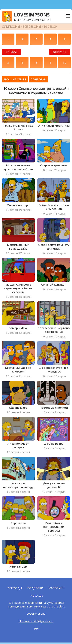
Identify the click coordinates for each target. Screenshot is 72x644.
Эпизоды (15, 588)
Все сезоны (32, 27)
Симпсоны (11, 27)
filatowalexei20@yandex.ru (36, 621)
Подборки (38, 79)
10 (64, 63)
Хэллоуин (57, 588)
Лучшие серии (15, 79)
